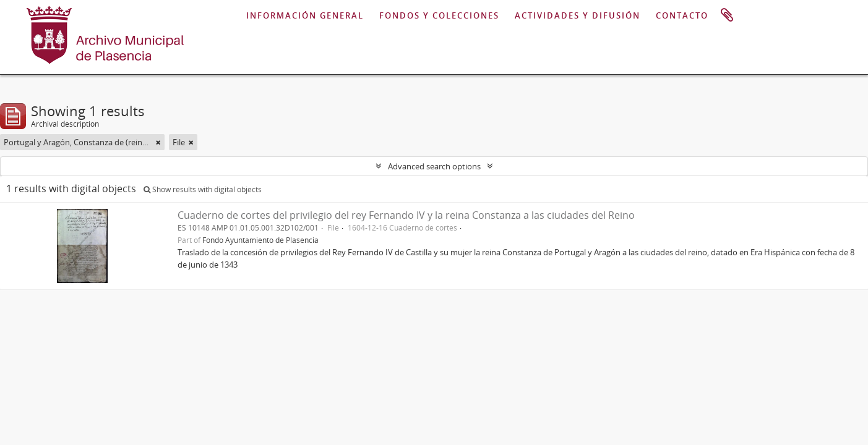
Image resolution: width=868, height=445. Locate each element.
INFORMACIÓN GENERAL (305, 15)
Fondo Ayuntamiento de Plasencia (260, 240)
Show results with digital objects (203, 189)
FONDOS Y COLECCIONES (439, 15)
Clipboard (727, 15)
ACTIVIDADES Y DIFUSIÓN (578, 15)
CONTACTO (682, 15)
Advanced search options (434, 166)
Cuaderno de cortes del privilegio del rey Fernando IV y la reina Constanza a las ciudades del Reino (406, 215)
